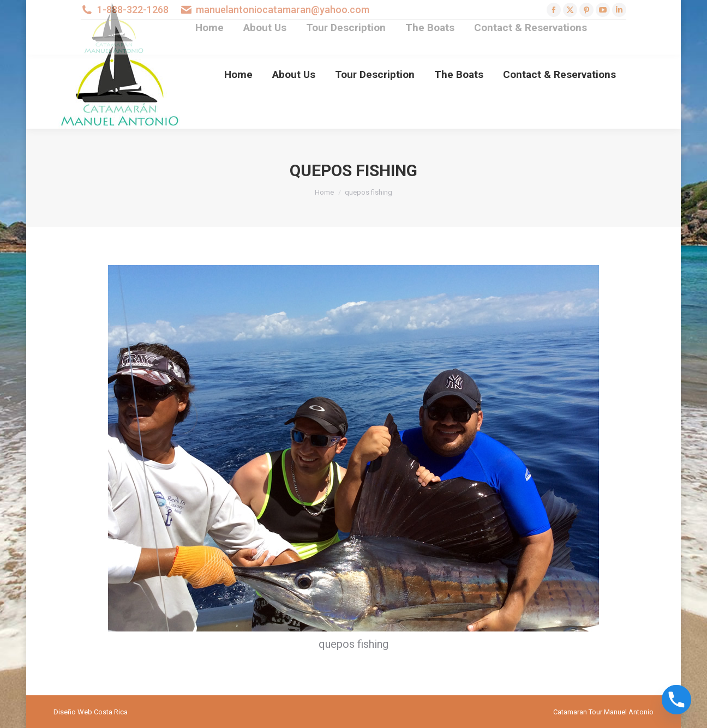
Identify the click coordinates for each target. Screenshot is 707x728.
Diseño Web (73, 712)
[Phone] (676, 700)
